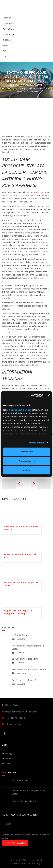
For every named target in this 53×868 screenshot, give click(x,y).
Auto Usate (8, 29)
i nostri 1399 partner (20, 410)
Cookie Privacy (33, 863)
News (5, 46)
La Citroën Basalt (20, 635)
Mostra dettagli (37, 443)
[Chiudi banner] (49, 395)
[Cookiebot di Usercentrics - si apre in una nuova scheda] (32, 395)
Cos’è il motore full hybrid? (24, 680)
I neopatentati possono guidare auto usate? (29, 647)
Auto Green (8, 34)
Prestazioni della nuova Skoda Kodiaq (29, 669)
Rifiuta (26, 470)
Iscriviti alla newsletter (15, 843)
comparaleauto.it (35, 860)
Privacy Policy (19, 863)
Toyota (43, 192)
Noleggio (7, 18)
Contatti (7, 57)
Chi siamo (7, 40)
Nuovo (7, 758)
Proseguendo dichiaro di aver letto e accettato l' (26, 836)
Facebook (5, 733)
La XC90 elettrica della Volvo (25, 659)
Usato (7, 763)
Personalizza (27, 461)
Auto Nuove (8, 23)
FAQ (5, 51)
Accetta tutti (26, 452)
